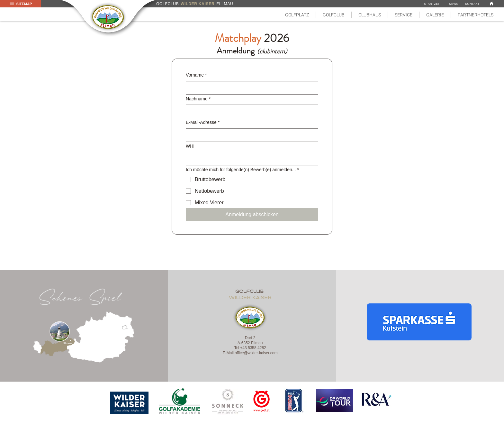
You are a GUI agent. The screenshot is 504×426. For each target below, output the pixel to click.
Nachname (198, 99)
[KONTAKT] (472, 4)
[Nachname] (250, 111)
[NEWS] (454, 4)
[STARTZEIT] (432, 4)
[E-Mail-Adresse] (250, 135)
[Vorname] (250, 88)
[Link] (491, 3)
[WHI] (250, 159)
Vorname (196, 75)
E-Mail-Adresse (203, 123)
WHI (190, 146)
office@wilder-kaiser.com (256, 353)
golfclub (250, 292)
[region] (130, 403)
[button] (297, 15)
